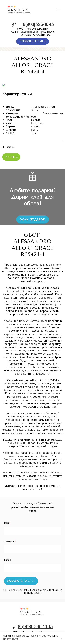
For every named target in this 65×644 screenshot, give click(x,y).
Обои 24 (46, 473)
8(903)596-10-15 (38, 24)
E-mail (7, 557)
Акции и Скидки (19, 440)
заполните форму (16, 460)
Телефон (10, 539)
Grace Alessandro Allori (45, 295)
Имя (7, 520)
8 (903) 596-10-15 (35, 624)
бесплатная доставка (32, 476)
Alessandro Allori (18, 288)
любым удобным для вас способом (32, 396)
